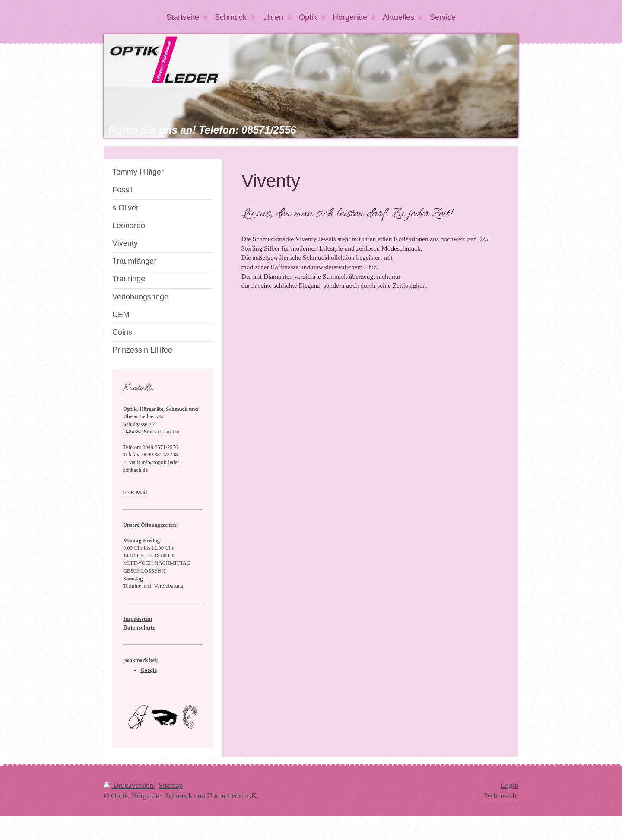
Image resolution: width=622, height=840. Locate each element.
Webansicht (501, 796)
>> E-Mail (135, 493)
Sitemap (171, 785)
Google (149, 670)
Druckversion (130, 785)
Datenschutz (139, 628)
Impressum (138, 619)
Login (509, 785)
